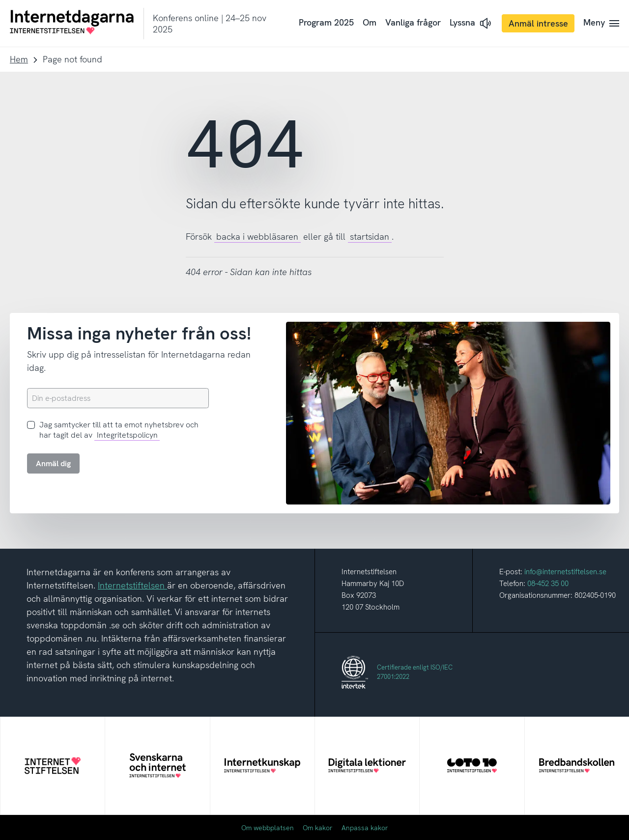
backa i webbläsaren (257, 237)
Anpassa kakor (365, 828)
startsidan (370, 237)
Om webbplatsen (268, 828)
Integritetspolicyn (127, 435)
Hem (19, 59)
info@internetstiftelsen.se (565, 572)
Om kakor (318, 828)
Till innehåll (0, 0)
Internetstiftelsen (132, 585)
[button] (471, 23)
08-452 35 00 (548, 584)
